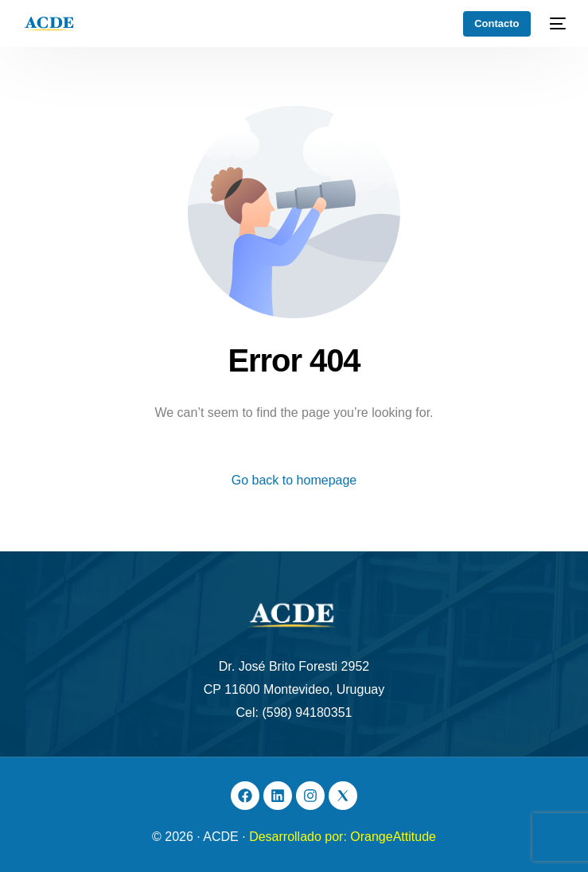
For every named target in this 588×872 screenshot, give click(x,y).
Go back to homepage (294, 480)
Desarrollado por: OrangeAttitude (343, 837)
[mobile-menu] (556, 24)
